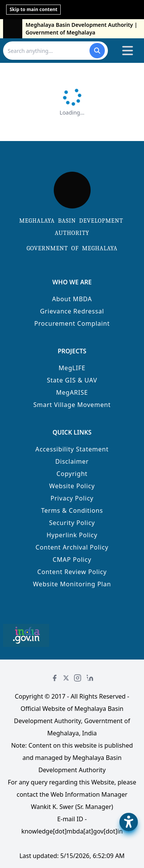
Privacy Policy (72, 498)
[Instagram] (78, 678)
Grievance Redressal (72, 311)
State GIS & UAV (72, 380)
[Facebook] (55, 678)
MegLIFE (72, 368)
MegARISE (72, 392)
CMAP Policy (72, 560)
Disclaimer (72, 461)
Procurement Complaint (72, 323)
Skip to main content (33, 9)
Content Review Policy (72, 572)
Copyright (72, 474)
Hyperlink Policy (72, 535)
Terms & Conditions (72, 510)
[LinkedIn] (90, 678)
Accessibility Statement (72, 449)
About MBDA (72, 299)
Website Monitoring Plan (72, 584)
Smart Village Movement (72, 405)
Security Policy (72, 523)
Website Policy (72, 486)
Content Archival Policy (72, 547)
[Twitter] (66, 678)
